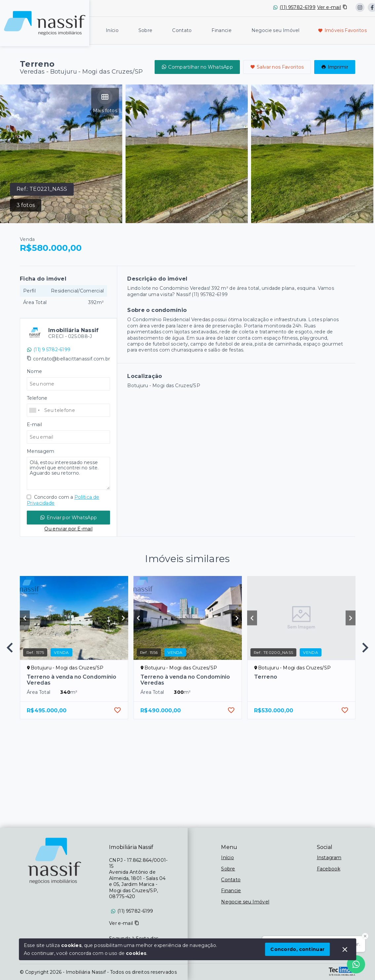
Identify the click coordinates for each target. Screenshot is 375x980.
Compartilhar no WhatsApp (197, 67)
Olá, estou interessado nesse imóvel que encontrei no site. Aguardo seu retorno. (68, 473)
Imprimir (335, 67)
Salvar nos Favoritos (277, 67)
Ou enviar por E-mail (68, 529)
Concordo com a (63, 500)
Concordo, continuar (297, 949)
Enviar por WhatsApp (68, 518)
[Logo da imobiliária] (45, 22)
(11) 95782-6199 (298, 7)
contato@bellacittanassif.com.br (72, 359)
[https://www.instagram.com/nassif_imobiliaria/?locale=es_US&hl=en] (360, 7)
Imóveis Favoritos (342, 30)
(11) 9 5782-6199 (49, 350)
